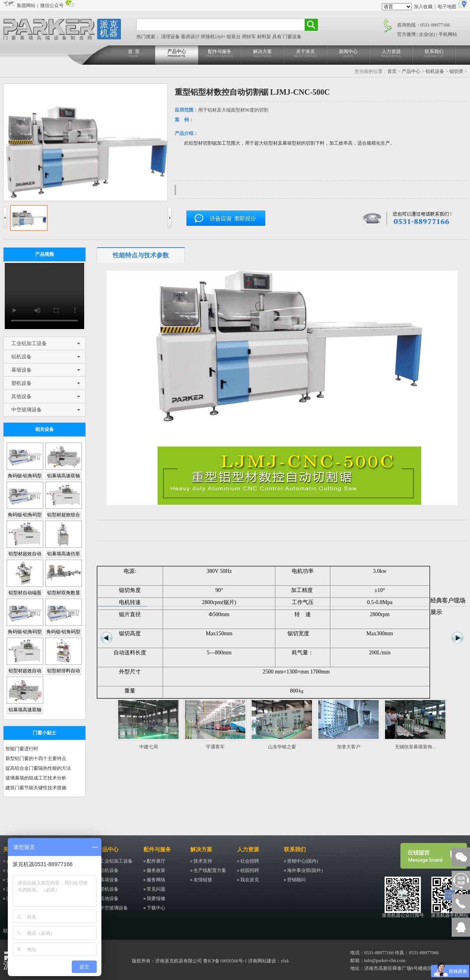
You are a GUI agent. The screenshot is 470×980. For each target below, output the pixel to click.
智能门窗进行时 (22, 749)
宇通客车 (215, 747)
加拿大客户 (349, 747)
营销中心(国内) (303, 861)
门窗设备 (292, 37)
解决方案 (262, 54)
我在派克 (250, 880)
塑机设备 (21, 383)
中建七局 (149, 747)
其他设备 (21, 396)
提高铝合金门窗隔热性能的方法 (38, 768)
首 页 (134, 54)
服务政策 (156, 870)
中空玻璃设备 (27, 410)
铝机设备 (435, 71)
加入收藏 (423, 7)
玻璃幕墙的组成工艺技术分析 (36, 778)
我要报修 (156, 898)
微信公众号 (52, 5)
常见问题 (156, 889)
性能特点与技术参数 (141, 255)
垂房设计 (191, 37)
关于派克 (305, 54)
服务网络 (156, 880)
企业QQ (427, 34)
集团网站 (26, 5)
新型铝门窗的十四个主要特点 (36, 758)
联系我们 (434, 54)
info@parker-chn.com (385, 961)
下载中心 (156, 908)
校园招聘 (250, 870)
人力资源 (391, 54)
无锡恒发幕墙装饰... (415, 747)
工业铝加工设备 (29, 343)
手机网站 (448, 34)
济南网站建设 (262, 961)
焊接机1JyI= (214, 37)
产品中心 (177, 54)
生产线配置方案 (210, 870)
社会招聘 (250, 861)
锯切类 (456, 71)
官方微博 (406, 34)
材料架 (265, 37)
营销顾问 (296, 880)
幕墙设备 (21, 370)
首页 (392, 71)
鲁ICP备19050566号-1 (225, 961)
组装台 (234, 37)
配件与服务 (220, 54)
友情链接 (203, 880)
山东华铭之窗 (282, 747)
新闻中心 (348, 54)
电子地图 (447, 7)
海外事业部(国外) (305, 870)
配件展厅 (156, 861)
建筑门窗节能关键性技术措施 (36, 788)
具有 (278, 37)
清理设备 (171, 37)
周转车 (249, 37)
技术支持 (203, 861)
